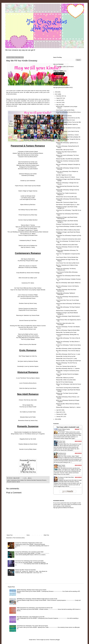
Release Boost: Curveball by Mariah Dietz (66, 311)
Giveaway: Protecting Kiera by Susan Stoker (67, 224)
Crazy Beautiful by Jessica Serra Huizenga (28, 273)
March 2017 (59, 412)
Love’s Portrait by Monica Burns (28, 383)
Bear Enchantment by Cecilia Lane (28, 162)
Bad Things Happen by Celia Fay (28, 356)
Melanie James (62, 443)
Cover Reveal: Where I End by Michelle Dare (67, 257)
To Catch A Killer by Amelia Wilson (28, 228)
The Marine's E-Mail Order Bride (66, 477)
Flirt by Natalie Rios (28, 405)
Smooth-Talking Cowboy (64, 429)
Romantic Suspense (12, 482)
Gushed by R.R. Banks (28, 283)
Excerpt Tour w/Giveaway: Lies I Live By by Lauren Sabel (29, 552)
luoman (47, 640)
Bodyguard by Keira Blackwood (28, 167)
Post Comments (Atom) (19, 538)
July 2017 (59, 100)
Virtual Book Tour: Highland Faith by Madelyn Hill (68, 137)
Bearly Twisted (61, 465)
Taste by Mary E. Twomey (28, 225)
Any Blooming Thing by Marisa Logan (28, 261)
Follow (55, 81)
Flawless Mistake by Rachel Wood (28, 444)
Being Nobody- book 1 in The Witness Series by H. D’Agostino (28, 434)
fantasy (22, 480)
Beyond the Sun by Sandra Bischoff (28, 163)
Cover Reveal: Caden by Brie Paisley (65, 110)
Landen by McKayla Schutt (28, 196)
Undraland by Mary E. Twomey (28, 240)
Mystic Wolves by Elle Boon (28, 205)
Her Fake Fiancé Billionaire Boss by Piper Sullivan (28, 288)
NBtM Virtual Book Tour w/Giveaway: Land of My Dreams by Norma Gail (35, 608)
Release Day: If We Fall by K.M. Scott (65, 120)
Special (18, 482)
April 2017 (59, 410)
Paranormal (39, 480)
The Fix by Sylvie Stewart (28, 339)
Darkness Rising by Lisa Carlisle (28, 174)
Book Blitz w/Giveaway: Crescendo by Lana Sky (68, 118)
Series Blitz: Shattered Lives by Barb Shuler (67, 245)
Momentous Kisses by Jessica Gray (28, 420)
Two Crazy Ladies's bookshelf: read (68, 427)
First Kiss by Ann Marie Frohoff (28, 407)
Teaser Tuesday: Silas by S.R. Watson (65, 177)
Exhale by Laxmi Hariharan (28, 181)
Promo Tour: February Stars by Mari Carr (66, 366)
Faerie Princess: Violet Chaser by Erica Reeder (28, 186)
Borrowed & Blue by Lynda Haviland (28, 169)
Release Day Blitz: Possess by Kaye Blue (25, 570)
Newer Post (10, 535)
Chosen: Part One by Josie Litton (28, 400)
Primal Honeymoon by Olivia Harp (28, 215)
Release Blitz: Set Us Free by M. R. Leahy (66, 359)
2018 (56, 92)
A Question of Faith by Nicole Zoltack (28, 152)
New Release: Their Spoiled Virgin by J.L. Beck (68, 205)
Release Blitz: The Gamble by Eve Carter (66, 332)
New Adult (33, 480)
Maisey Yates (62, 431)
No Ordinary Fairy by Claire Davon (28, 210)
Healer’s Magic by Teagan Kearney (28, 191)
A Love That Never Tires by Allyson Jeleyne (28, 378)
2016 (56, 419)
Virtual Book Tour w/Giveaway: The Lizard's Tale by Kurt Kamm (32, 626)
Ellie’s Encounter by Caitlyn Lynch (28, 278)
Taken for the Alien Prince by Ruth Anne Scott (28, 227)
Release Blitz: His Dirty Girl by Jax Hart (66, 356)
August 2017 (60, 98)
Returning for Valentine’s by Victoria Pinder (28, 315)
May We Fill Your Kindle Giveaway (65, 382)
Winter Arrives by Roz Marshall (28, 344)
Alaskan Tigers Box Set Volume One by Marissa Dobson (28, 153)
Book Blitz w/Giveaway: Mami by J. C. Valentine (68, 369)
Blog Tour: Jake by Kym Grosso (64, 116)
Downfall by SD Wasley (28, 175)
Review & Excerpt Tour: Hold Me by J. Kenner (67, 135)
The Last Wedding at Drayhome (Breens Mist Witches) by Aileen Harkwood (28, 232)
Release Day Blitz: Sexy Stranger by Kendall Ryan (68, 361)
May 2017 (59, 105)
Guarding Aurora (62, 453)
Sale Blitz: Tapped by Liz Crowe (64, 175)
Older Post (46, 535)
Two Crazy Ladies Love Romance (65, 67)
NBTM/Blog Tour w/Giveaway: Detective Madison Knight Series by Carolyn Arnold (37, 599)
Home (28, 535)
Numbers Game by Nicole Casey (28, 303)
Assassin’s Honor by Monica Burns (28, 157)
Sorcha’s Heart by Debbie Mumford (28, 220)
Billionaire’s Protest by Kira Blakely (28, 267)
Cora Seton (61, 479)
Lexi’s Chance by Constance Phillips (28, 295)
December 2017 (60, 96)
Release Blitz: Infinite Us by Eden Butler (66, 380)
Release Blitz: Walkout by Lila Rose (65, 378)
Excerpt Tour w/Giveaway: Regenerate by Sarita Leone (29, 543)
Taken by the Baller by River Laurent (28, 334)
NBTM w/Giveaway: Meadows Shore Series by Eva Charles (32, 590)
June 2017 (59, 102)
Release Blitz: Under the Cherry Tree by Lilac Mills (68, 122)
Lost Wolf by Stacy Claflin (28, 198)
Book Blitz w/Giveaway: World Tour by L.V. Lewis (68, 354)
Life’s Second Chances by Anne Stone (28, 297)
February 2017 (60, 414)
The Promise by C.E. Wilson (28, 234)
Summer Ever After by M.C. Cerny (28, 327)
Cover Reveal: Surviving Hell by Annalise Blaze (68, 388)
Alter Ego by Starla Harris (28, 259)
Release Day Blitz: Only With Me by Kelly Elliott (68, 159)
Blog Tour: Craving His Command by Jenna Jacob (68, 239)
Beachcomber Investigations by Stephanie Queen (28, 432)
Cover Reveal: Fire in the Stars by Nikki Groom (68, 263)
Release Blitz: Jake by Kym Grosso (65, 150)
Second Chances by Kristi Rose (28, 320)
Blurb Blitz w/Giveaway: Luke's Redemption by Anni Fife (31, 617)
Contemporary (14, 480)
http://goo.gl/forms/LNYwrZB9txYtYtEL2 (63, 88)
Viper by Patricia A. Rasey (28, 247)
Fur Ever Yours (62, 441)
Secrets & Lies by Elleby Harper (28, 449)
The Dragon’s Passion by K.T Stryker (28, 230)
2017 (56, 94)
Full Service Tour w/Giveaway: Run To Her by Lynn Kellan (29, 561)
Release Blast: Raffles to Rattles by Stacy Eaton (68, 230)
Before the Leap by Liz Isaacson (28, 266)
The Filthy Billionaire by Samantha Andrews (28, 338)
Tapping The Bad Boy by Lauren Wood (28, 336)
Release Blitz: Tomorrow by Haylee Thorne (67, 202)
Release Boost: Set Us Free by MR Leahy (66, 197)
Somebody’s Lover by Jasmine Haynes (28, 366)
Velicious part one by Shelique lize (28, 246)
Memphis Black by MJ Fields (28, 417)
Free (25, 480)
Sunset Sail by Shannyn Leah (28, 329)
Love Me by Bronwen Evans (28, 298)
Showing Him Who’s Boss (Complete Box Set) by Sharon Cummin (28, 326)
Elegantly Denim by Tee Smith (28, 439)
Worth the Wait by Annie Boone (28, 388)
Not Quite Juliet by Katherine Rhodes (28, 361)
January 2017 (60, 417)
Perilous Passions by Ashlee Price (28, 309)
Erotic (19, 480)
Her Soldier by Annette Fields (28, 412)
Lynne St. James (63, 455)
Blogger (58, 640)
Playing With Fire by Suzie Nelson (28, 310)
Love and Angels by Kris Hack (28, 199)
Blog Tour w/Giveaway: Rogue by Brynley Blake (68, 330)
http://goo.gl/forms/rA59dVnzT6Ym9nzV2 (63, 508)
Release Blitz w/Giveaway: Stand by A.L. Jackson (68, 407)
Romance (44, 480)
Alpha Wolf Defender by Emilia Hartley (28, 155)
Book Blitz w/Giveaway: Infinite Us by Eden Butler (68, 349)
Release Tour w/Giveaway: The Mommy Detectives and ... (66, 269)
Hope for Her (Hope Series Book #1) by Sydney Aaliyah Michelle (28, 290)
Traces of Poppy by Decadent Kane (28, 235)
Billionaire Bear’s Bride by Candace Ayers (28, 165)
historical (29, 480)
